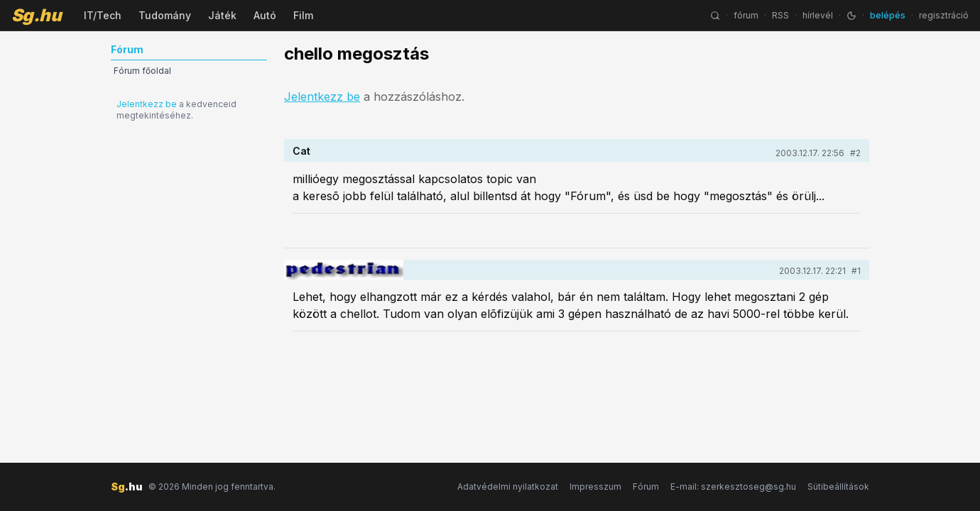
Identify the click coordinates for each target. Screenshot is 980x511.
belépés (888, 15)
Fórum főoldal (142, 71)
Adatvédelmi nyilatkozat (508, 487)
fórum (746, 15)
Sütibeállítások (838, 487)
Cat (301, 151)
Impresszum (595, 487)
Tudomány (165, 15)
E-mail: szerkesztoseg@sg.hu (733, 487)
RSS (780, 15)
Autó (265, 15)
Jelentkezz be (147, 104)
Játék (222, 15)
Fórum (646, 487)
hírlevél (818, 15)
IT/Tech (103, 15)
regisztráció (944, 15)
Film (303, 15)
